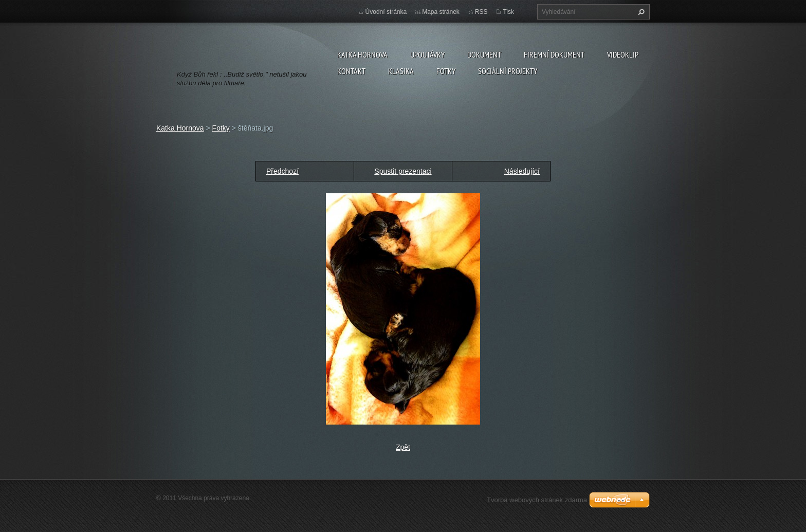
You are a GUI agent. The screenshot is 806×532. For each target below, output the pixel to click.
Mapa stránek (441, 12)
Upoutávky (427, 54)
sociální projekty (508, 71)
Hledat (640, 12)
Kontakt (351, 71)
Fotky (446, 71)
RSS (481, 12)
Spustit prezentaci (403, 171)
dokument (484, 54)
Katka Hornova (362, 54)
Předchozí (282, 171)
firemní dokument (554, 54)
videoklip (623, 54)
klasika (401, 71)
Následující (522, 171)
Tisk (508, 12)
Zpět (403, 447)
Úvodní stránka (386, 12)
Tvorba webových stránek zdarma (537, 500)
